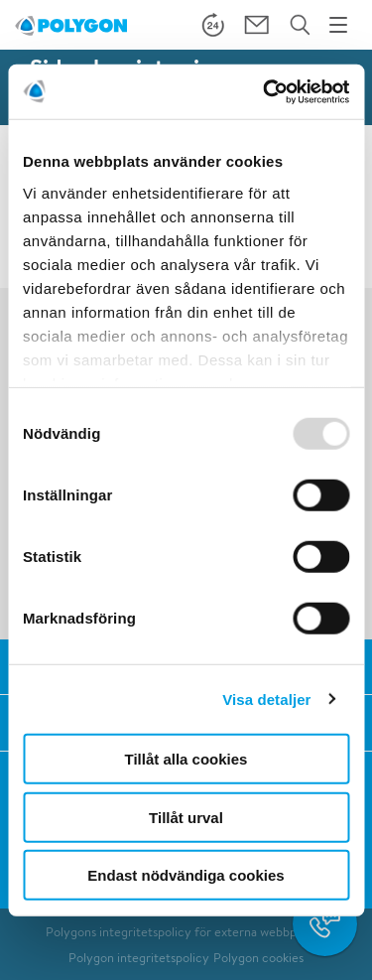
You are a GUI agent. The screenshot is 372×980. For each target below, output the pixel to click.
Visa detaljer (266, 699)
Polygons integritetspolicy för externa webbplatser (186, 932)
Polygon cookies (258, 958)
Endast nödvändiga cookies (186, 875)
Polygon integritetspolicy (139, 958)
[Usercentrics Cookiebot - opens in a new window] (265, 91)
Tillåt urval (186, 817)
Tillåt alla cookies (186, 759)
